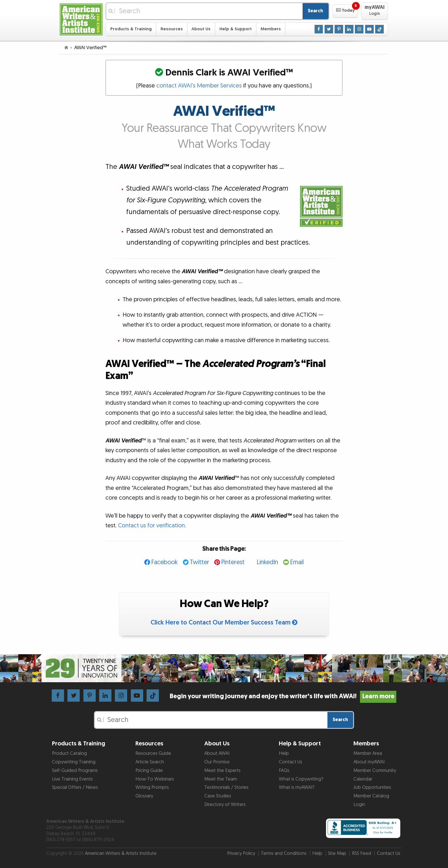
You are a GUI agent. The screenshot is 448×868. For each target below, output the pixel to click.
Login (359, 805)
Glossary (144, 796)
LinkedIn (267, 562)
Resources (172, 29)
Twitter (199, 562)
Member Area (368, 753)
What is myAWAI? (297, 787)
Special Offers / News (75, 787)
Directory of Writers (225, 805)
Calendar (363, 779)
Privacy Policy (241, 853)
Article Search (150, 762)
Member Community (375, 771)
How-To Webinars (155, 779)
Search (315, 11)
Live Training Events (72, 779)
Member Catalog (371, 796)
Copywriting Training (74, 762)
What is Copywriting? (301, 779)
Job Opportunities (372, 787)
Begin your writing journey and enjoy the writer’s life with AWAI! (283, 696)
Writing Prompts (152, 787)
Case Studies (218, 796)
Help (284, 753)
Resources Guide (153, 753)
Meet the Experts (222, 771)
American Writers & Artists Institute (121, 853)
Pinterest (233, 562)
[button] (345, 11)
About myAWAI (369, 762)
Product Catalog (69, 753)
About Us (201, 29)
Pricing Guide (149, 771)
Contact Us (291, 762)
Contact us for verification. (152, 526)
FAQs (284, 771)
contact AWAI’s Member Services (199, 86)
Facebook (164, 562)
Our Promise (217, 762)
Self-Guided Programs (75, 771)
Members (271, 29)
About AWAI (217, 753)
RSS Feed (362, 853)
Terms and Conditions (284, 853)
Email (297, 562)
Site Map (337, 853)
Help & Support (236, 29)
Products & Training (131, 29)
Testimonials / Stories (226, 787)
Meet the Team (221, 779)
